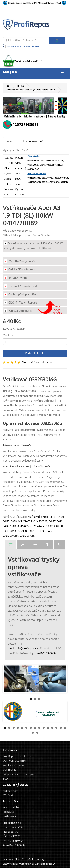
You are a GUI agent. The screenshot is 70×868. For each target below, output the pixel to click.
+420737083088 (46, 653)
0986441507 (40, 526)
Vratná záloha (11, 807)
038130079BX (11, 536)
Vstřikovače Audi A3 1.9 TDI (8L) (47, 517)
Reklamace (9, 816)
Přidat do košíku (35, 353)
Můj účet (8, 795)
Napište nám (10, 791)
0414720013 (9, 526)
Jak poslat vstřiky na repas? (19, 774)
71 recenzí (27, 362)
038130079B (27, 536)
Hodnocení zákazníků (31, 141)
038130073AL (56, 526)
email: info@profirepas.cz (23, 648)
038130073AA (26, 531)
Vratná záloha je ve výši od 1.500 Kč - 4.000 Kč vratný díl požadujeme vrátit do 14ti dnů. (34, 246)
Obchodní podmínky (15, 761)
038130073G (10, 531)
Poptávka (8, 812)
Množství (8, 335)
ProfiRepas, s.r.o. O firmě (17, 756)
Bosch (6, 779)
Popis (9, 141)
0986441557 (24, 526)
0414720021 (55, 521)
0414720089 (10, 521)
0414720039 (25, 521)
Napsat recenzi (44, 362)
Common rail (10, 770)
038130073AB (44, 531)
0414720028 (40, 521)
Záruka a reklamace (15, 765)
